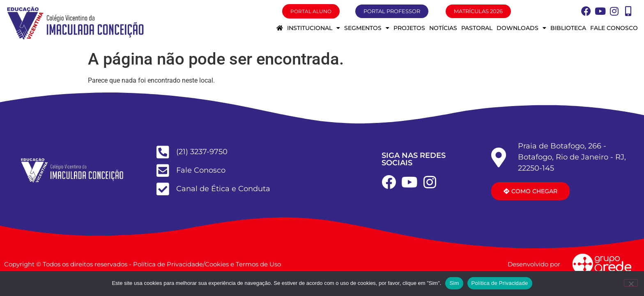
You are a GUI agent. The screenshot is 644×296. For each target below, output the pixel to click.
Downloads (521, 28)
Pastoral (477, 28)
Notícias (443, 28)
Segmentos (367, 28)
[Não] (631, 283)
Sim (454, 283)
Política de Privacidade (500, 283)
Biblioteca (568, 28)
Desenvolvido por (534, 264)
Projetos (409, 28)
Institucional (314, 28)
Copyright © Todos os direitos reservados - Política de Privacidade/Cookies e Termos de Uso (143, 264)
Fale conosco (614, 28)
